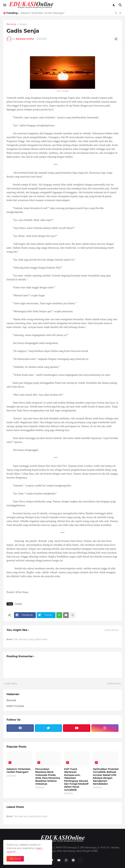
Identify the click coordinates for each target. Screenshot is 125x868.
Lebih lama (114, 684)
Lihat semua (111, 630)
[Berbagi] (116, 39)
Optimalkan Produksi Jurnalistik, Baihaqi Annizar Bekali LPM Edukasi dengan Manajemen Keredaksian (106, 776)
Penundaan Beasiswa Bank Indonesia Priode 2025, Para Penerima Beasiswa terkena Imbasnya (48, 776)
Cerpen (23, 24)
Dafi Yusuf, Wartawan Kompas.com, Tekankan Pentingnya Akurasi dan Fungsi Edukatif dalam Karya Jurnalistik (76, 779)
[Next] (120, 13)
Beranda (11, 24)
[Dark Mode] (114, 5)
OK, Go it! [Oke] (15, 859)
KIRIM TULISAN (15, 706)
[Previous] (116, 13)
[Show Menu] (4, 5)
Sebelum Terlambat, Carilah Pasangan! (42, 13)
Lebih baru (11, 684)
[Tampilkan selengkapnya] (73, 615)
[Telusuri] (121, 5)
